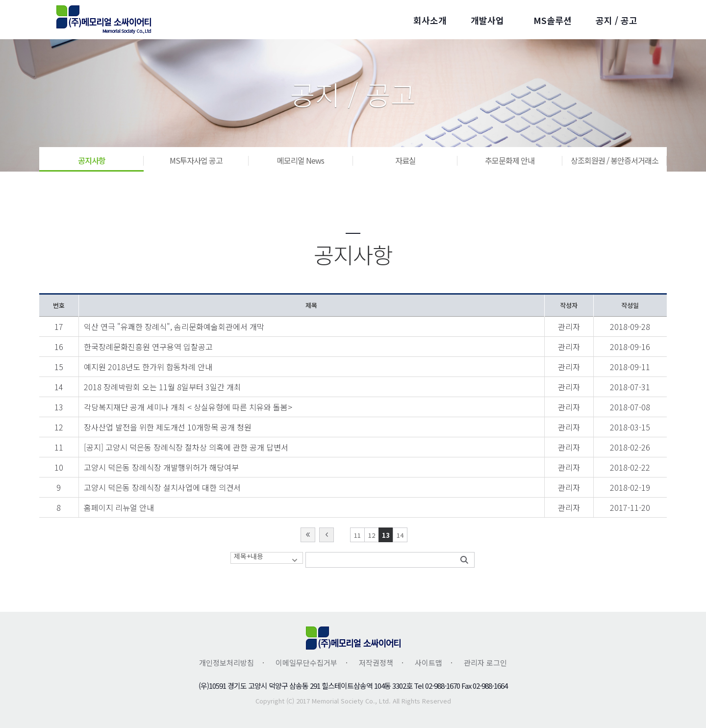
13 (386, 535)
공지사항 (92, 160)
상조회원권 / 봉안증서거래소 (615, 160)
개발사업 (487, 20)
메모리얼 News (301, 160)
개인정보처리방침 (227, 663)
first (308, 535)
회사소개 (430, 20)
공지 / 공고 (617, 20)
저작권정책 (376, 663)
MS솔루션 (553, 20)
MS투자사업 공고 (196, 160)
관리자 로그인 (485, 663)
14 (400, 535)
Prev (327, 535)
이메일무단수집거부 (306, 663)
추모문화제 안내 (510, 160)
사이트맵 (429, 663)
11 (357, 535)
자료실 (405, 160)
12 (372, 535)
